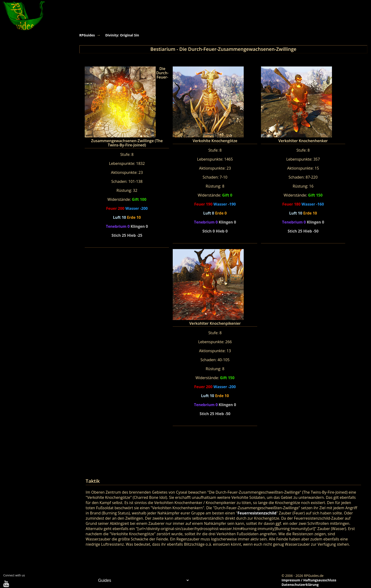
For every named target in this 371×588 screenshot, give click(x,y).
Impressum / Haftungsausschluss (309, 580)
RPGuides (87, 35)
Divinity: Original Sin (122, 35)
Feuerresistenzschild (257, 513)
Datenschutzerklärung (300, 585)
